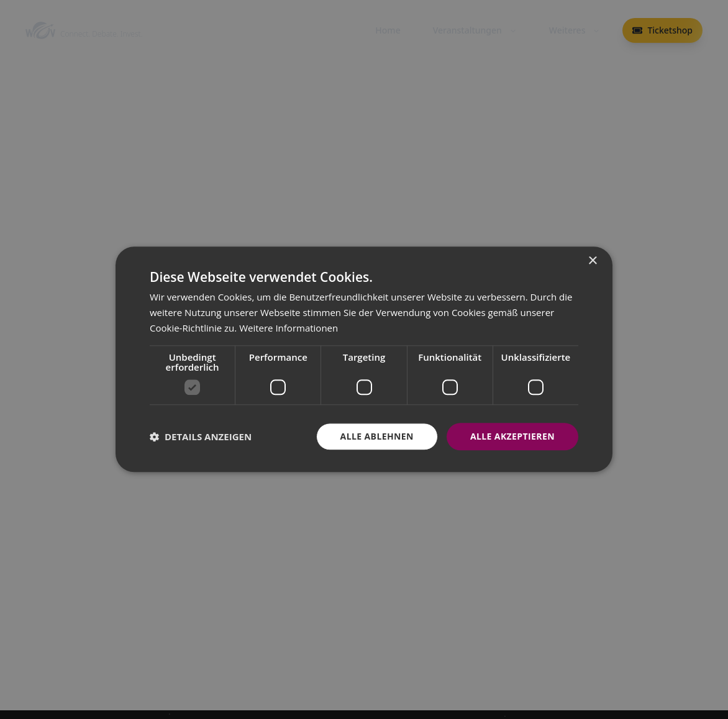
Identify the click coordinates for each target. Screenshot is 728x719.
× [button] (592, 261)
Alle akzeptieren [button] (512, 436)
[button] (201, 436)
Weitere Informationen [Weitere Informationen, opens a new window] (289, 328)
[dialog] (364, 359)
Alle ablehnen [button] (377, 436)
